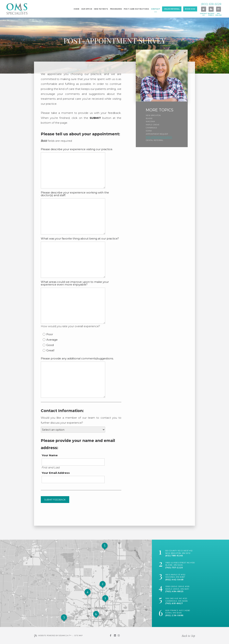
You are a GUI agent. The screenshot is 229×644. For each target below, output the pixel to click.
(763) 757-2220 (174, 568)
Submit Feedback (55, 500)
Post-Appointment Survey (159, 137)
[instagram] (119, 636)
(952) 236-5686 (174, 615)
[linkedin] (115, 636)
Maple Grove (153, 125)
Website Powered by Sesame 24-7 (53, 636)
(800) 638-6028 (211, 4)
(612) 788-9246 (174, 556)
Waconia (150, 121)
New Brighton (153, 115)
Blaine (149, 118)
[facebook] (111, 636)
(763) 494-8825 (174, 591)
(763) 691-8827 (174, 603)
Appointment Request (157, 134)
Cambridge (151, 128)
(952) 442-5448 (174, 580)
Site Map (79, 636)
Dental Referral (155, 140)
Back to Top (188, 636)
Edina (149, 131)
